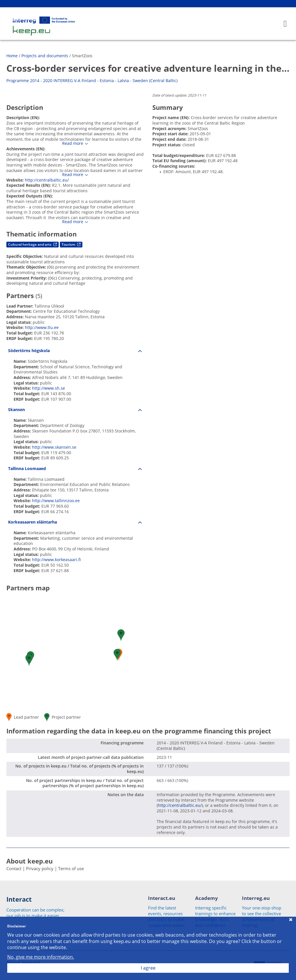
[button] (29, 660)
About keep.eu (29, 861)
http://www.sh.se (49, 388)
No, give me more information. (41, 957)
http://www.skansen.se (54, 447)
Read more (73, 143)
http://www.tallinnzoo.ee (56, 501)
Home (12, 56)
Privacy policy (40, 868)
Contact (14, 868)
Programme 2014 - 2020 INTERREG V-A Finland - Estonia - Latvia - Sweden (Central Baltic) (92, 81)
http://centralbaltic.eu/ (47, 180)
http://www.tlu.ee (42, 327)
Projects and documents (45, 56)
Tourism (71, 244)
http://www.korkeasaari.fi (56, 560)
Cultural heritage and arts (33, 244)
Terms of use (71, 868)
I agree (148, 968)
